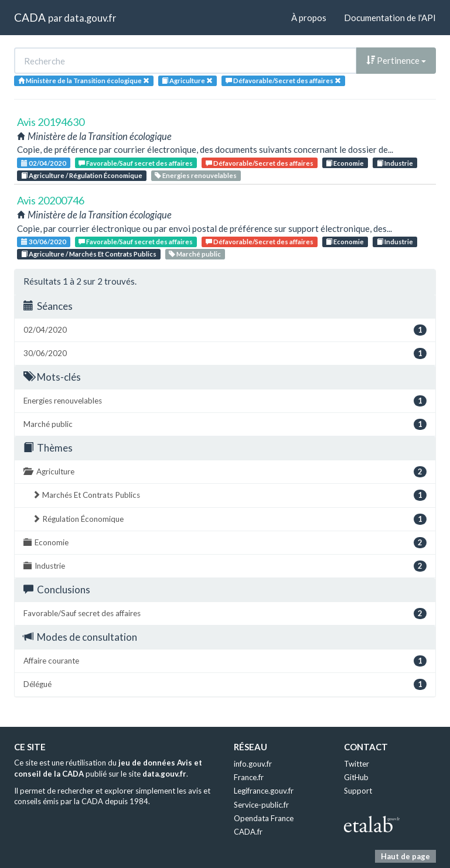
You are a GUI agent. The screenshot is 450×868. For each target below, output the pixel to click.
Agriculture (225, 472)
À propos (309, 18)
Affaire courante (225, 661)
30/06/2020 (44, 242)
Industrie (395, 163)
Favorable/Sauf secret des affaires (136, 163)
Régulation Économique (229, 519)
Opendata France (264, 818)
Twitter (357, 764)
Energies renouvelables (196, 175)
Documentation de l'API (390, 18)
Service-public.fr (261, 805)
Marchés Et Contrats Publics (229, 495)
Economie (345, 163)
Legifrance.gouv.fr (264, 791)
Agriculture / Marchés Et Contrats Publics (89, 254)
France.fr (249, 777)
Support (358, 791)
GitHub (356, 777)
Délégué (225, 684)
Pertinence (396, 60)
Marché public (195, 254)
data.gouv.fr (90, 18)
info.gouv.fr (253, 764)
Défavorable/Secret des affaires (260, 163)
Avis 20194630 (51, 122)
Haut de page (405, 856)
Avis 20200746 (51, 200)
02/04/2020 (44, 163)
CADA (30, 17)
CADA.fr (248, 832)
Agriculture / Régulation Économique (82, 175)
